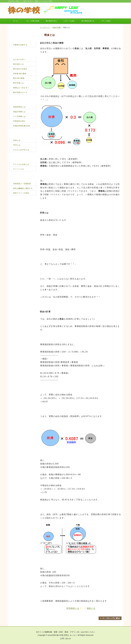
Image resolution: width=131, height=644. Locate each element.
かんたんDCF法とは (21, 150)
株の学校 (60, 635)
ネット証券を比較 (33, 21)
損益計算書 (57, 27)
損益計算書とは (19, 112)
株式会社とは (18, 64)
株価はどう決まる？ (21, 88)
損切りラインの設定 (21, 193)
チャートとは (18, 169)
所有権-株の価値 (20, 74)
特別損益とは (73, 608)
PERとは (17, 145)
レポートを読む (69, 21)
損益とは (91, 608)
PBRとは (17, 140)
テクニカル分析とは (21, 164)
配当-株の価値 (19, 78)
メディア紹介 (106, 21)
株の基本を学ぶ (52, 21)
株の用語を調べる (88, 21)
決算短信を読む (19, 121)
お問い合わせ (65, 638)
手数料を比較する (20, 45)
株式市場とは (18, 83)
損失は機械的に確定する (23, 188)
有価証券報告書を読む (22, 126)
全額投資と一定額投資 (22, 184)
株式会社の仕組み (20, 69)
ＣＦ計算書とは (19, 116)
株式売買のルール (20, 92)
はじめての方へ (19, 59)
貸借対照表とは (19, 107)
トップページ (45, 27)
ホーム (16, 21)
